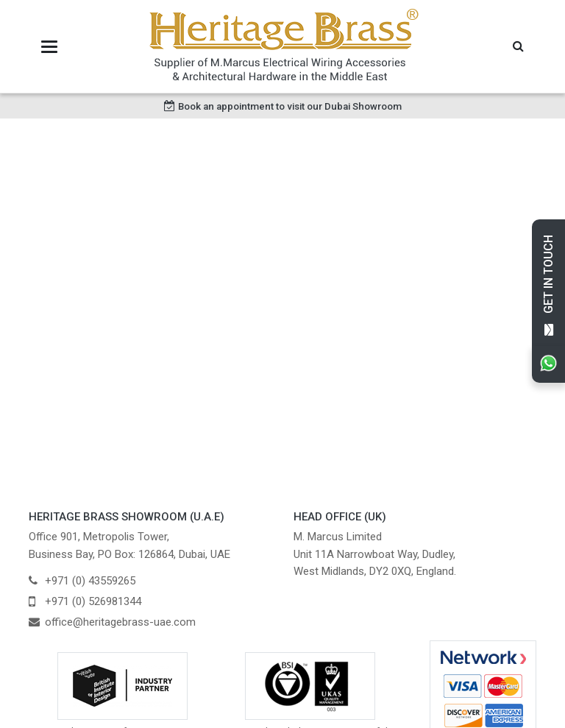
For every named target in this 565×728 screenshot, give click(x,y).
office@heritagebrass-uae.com (120, 622)
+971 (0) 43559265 (90, 581)
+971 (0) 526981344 (93, 601)
